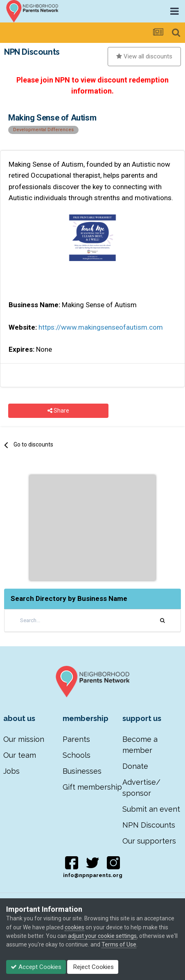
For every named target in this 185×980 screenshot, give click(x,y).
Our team (20, 755)
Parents (76, 739)
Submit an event (151, 809)
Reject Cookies (93, 967)
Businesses (82, 771)
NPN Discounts (149, 825)
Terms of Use (119, 944)
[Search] (64, 621)
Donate (135, 766)
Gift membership (92, 787)
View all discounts (144, 56)
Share (58, 411)
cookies (74, 927)
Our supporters (149, 841)
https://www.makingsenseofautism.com (101, 327)
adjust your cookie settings (102, 936)
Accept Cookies (36, 967)
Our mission (24, 739)
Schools (77, 755)
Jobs (11, 771)
